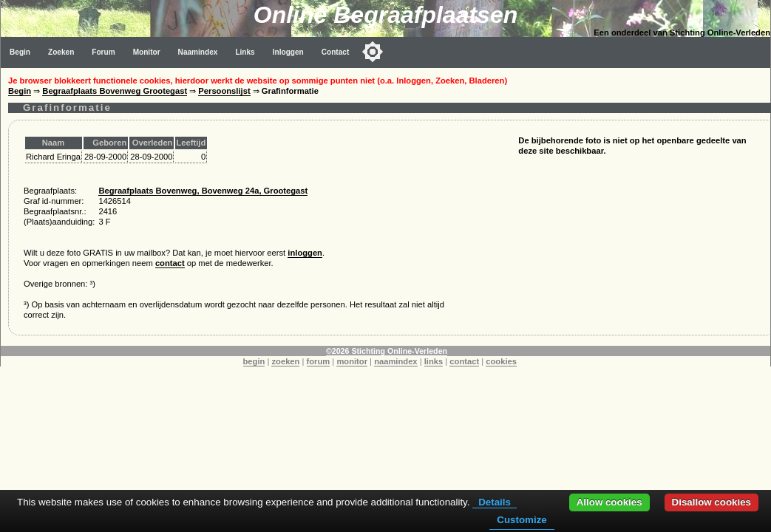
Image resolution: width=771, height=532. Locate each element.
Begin (20, 52)
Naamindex (198, 52)
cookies (501, 361)
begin (254, 361)
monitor (352, 361)
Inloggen (288, 52)
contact (170, 263)
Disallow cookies (711, 502)
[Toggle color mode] (373, 52)
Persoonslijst (224, 91)
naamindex (395, 361)
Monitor (147, 52)
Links (245, 52)
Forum (103, 52)
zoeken (285, 361)
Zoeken (61, 52)
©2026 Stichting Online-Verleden (387, 351)
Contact (336, 52)
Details (495, 502)
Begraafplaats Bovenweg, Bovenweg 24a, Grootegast (203, 191)
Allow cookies (609, 502)
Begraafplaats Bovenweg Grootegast (115, 91)
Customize (522, 520)
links (434, 361)
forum (319, 361)
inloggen (305, 253)
